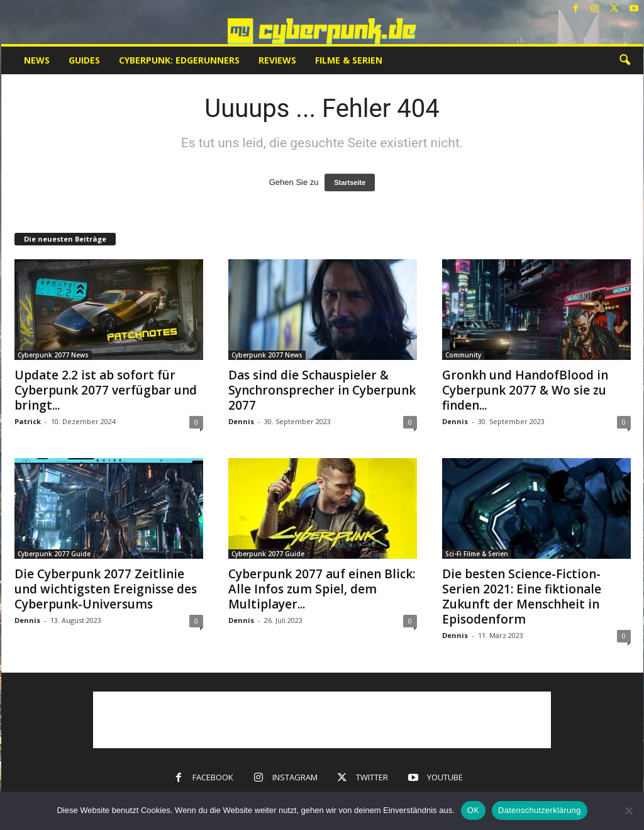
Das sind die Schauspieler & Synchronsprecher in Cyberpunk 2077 (322, 390)
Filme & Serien (349, 60)
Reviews (277, 60)
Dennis (241, 421)
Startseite (350, 182)
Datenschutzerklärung (539, 810)
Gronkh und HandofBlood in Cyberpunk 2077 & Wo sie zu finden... (525, 390)
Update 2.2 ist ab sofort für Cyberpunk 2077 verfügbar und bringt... (106, 390)
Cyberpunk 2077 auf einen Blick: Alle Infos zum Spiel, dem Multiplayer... (322, 589)
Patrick (28, 421)
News (37, 60)
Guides (84, 60)
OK (473, 810)
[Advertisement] (322, 720)
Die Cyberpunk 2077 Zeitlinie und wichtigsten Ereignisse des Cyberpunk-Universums (106, 589)
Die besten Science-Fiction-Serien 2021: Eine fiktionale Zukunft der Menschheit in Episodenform (522, 597)
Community (463, 355)
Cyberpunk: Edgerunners (179, 60)
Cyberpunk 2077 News (53, 355)
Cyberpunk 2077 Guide (54, 554)
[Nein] (628, 810)
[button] (625, 60)
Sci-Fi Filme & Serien (477, 554)
